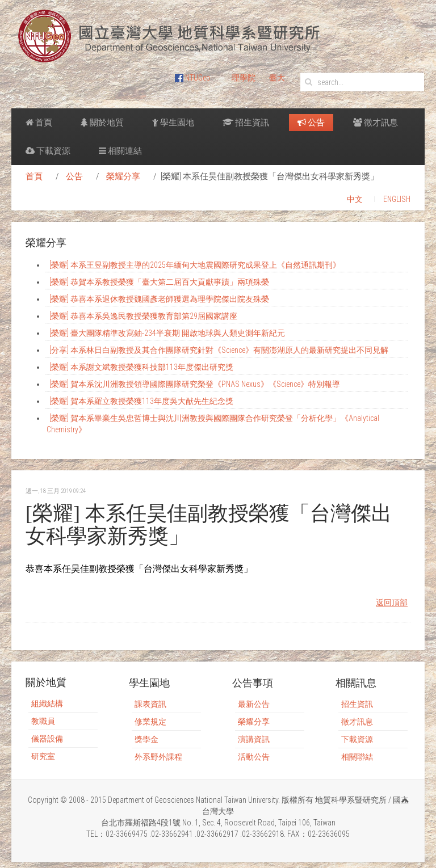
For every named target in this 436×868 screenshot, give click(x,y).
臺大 (277, 78)
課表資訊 (150, 704)
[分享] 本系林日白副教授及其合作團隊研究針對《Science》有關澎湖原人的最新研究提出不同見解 (219, 350)
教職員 (43, 721)
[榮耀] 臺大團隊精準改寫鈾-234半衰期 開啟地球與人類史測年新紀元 (167, 333)
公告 (311, 123)
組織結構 (47, 703)
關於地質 (102, 123)
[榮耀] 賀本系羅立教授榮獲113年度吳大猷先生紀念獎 (141, 401)
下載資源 (48, 151)
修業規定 (150, 722)
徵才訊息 (376, 123)
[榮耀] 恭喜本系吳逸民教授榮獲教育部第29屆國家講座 (143, 316)
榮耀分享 (123, 176)
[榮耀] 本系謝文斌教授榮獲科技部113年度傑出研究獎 (141, 367)
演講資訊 (254, 739)
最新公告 (254, 704)
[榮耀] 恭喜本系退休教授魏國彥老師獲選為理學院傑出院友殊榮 (159, 299)
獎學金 (146, 739)
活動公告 (254, 757)
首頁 (39, 123)
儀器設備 (47, 739)
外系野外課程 (158, 757)
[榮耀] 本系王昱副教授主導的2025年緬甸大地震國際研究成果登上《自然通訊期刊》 (195, 265)
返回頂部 (392, 602)
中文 (355, 199)
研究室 (43, 756)
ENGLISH (397, 199)
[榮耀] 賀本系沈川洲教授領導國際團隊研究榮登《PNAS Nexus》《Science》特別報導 (195, 384)
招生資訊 (246, 123)
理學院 (244, 78)
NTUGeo (193, 78)
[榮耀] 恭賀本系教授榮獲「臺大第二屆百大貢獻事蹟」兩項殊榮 (159, 282)
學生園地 (173, 123)
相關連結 (120, 151)
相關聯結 (357, 757)
